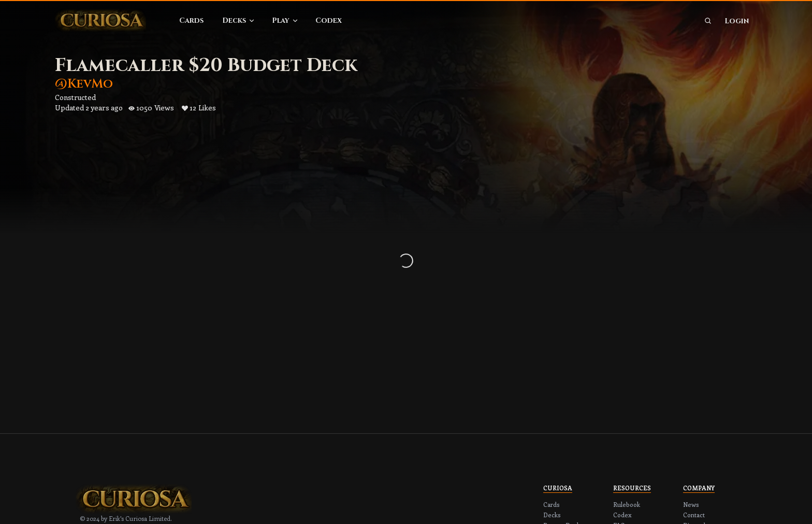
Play (285, 20)
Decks (239, 20)
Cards (191, 20)
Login (737, 21)
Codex (329, 20)
